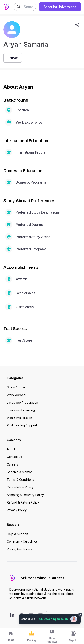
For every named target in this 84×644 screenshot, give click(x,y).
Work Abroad (16, 395)
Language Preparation (22, 402)
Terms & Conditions (20, 480)
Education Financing (21, 410)
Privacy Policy (17, 510)
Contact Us (14, 457)
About (11, 449)
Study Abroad (16, 387)
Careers (12, 464)
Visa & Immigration (19, 418)
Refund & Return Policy (23, 502)
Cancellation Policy (20, 487)
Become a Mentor (19, 472)
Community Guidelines (22, 541)
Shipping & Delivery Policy (25, 495)
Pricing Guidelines (19, 549)
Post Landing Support (22, 425)
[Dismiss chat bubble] (80, 615)
